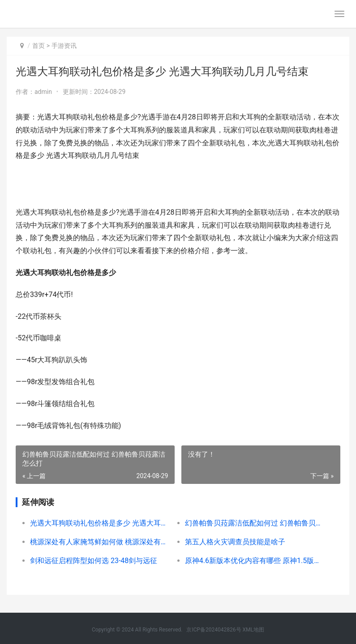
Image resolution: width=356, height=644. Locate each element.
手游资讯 (64, 46)
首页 (39, 46)
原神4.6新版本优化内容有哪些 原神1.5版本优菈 (255, 561)
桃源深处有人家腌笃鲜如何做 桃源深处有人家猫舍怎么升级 (100, 542)
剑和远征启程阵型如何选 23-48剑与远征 (94, 561)
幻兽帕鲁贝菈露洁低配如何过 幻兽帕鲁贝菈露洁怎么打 (255, 523)
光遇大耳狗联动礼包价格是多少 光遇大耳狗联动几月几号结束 (100, 523)
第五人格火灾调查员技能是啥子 (235, 542)
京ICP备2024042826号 (214, 630)
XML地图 (253, 630)
